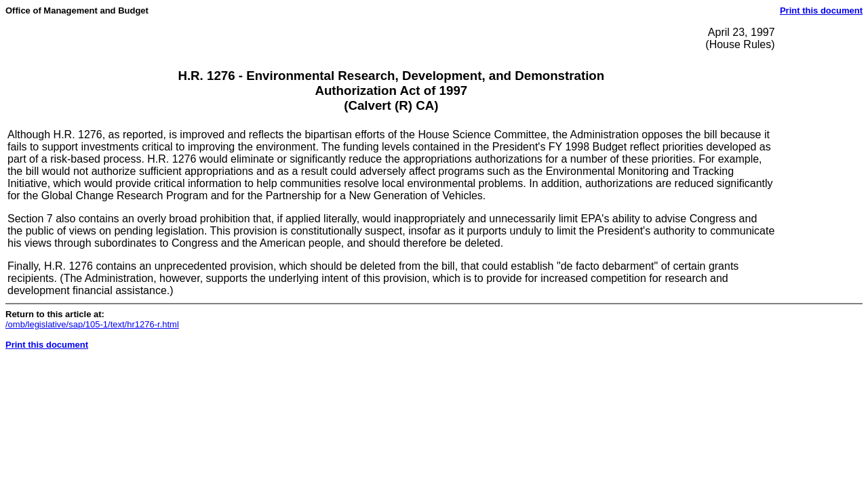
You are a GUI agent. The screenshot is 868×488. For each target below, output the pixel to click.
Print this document (821, 11)
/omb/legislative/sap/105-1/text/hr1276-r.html (92, 324)
